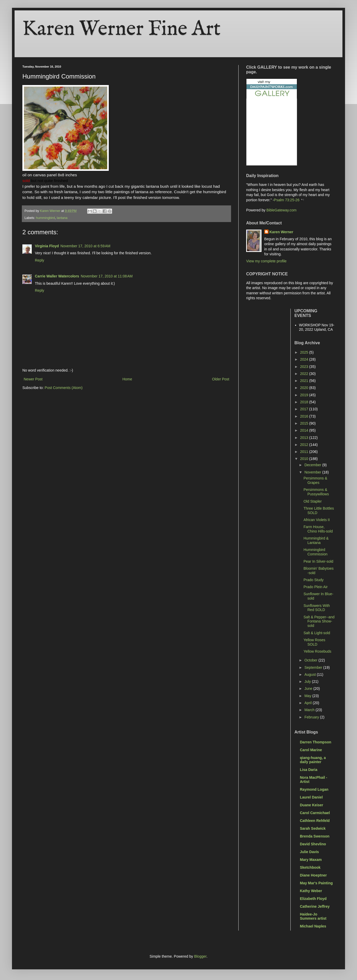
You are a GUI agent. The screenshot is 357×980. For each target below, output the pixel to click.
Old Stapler (313, 501)
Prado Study (313, 580)
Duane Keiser (312, 805)
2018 (305, 402)
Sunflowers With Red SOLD (317, 608)
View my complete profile (266, 261)
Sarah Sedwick (313, 828)
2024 (305, 359)
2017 (305, 409)
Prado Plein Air (315, 587)
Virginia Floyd (47, 246)
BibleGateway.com (282, 210)
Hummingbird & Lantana (316, 540)
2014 (305, 430)
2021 (305, 381)
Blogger (200, 956)
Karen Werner (282, 232)
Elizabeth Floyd (313, 899)
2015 (305, 423)
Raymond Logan (314, 789)
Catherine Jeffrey (315, 906)
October (311, 660)
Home (127, 379)
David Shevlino (313, 844)
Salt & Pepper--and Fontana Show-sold (319, 621)
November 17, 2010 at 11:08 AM (107, 276)
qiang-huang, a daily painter (313, 760)
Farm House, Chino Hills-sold (318, 529)
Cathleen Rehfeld (315, 821)
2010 (305, 459)
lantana (62, 218)
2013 (305, 438)
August (311, 674)
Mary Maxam (311, 860)
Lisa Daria (309, 770)
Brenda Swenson (315, 836)
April (309, 703)
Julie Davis (310, 852)
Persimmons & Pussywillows (316, 492)
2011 (305, 452)
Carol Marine (311, 750)
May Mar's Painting (316, 883)
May (308, 696)
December (313, 465)
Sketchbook (310, 867)
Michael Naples (313, 926)
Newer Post (33, 379)
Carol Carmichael (315, 813)
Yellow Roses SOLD (314, 642)
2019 (305, 395)
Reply (40, 260)
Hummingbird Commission (315, 552)
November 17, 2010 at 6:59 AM (85, 246)
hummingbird (45, 218)
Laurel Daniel (311, 797)
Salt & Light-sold (317, 633)
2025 (305, 352)
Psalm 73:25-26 (287, 200)
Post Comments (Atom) (64, 388)
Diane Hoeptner (313, 875)
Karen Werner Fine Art (122, 29)
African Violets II (317, 520)
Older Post (221, 379)
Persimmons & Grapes (315, 480)
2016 (305, 416)
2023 (305, 367)
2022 (305, 374)
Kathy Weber (311, 891)
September (314, 667)
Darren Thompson (316, 742)
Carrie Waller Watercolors (57, 276)
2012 (305, 445)
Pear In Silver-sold (318, 561)
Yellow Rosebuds (317, 651)
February (312, 717)
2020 (305, 388)
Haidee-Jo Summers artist (313, 916)
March (310, 710)
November (313, 472)
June (309, 689)
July (308, 682)
